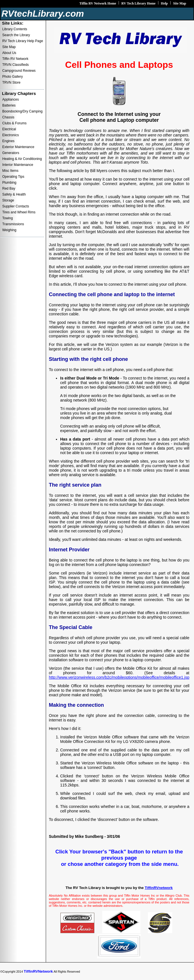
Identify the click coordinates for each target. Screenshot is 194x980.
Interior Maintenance (18, 165)
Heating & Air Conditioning (22, 159)
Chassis (8, 117)
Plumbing (9, 183)
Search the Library (16, 35)
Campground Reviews (19, 71)
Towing (7, 218)
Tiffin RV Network (15, 59)
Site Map (180, 3)
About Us (9, 53)
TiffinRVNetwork (38, 971)
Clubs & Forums (14, 123)
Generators (11, 153)
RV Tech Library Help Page (23, 41)
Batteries (9, 105)
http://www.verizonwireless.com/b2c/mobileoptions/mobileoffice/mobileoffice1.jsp (119, 677)
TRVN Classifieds (16, 65)
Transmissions (13, 224)
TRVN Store (11, 83)
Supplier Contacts (16, 206)
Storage (8, 200)
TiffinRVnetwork (159, 888)
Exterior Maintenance (18, 147)
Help (164, 3)
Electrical (9, 129)
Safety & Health (14, 194)
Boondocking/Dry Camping (22, 111)
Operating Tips (13, 177)
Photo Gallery (13, 77)
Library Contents (15, 29)
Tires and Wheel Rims (19, 212)
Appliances (11, 99)
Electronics (11, 135)
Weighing (9, 230)
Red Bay (9, 188)
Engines (8, 141)
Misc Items (10, 171)
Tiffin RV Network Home (98, 3)
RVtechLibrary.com (43, 14)
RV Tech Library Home (139, 3)
